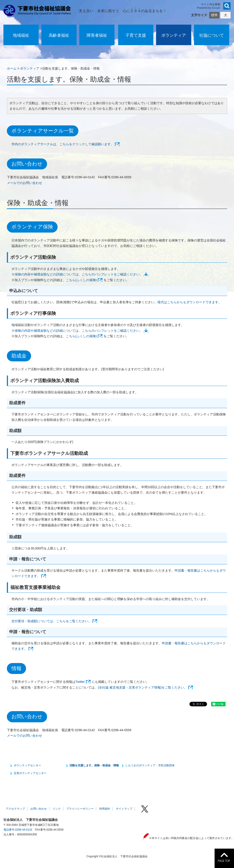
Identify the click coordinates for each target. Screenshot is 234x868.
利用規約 (105, 809)
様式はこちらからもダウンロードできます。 (189, 302)
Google (216, 8)
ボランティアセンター (27, 765)
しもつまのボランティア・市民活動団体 (150, 765)
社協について (212, 35)
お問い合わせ (39, 809)
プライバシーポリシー (80, 809)
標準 (214, 15)
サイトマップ (124, 809)
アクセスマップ (15, 809)
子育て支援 (136, 35)
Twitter (80, 682)
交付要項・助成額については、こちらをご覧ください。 (51, 621)
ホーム (12, 68)
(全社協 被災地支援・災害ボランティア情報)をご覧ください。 (142, 687)
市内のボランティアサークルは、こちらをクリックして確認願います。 (63, 144)
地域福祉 (21, 35)
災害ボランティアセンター (30, 773)
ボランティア (174, 35)
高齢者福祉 (59, 35)
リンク (57, 809)
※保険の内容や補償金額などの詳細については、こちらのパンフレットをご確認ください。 (77, 274)
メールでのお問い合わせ (24, 183)
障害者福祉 (97, 35)
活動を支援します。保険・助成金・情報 (94, 765)
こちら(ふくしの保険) (81, 280)
